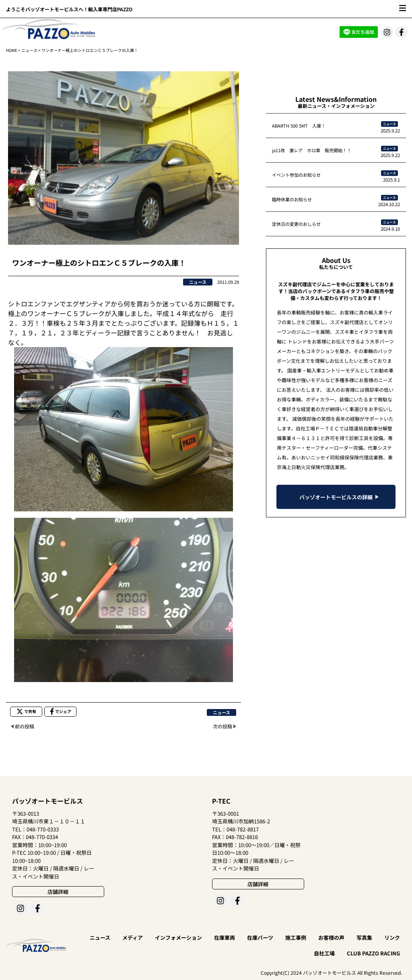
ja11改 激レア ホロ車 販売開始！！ (312, 150)
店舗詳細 (58, 892)
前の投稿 (25, 726)
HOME (12, 50)
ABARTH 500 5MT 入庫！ (299, 126)
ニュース (29, 50)
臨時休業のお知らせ (292, 199)
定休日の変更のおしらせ (296, 224)
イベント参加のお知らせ (296, 175)
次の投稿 (222, 726)
